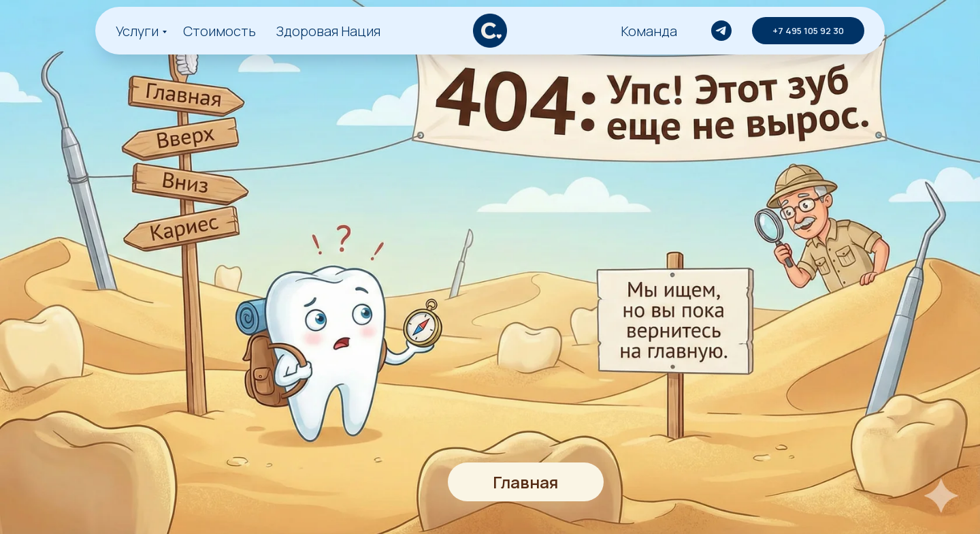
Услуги (137, 31)
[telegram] (721, 31)
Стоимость (219, 31)
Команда (649, 31)
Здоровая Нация (328, 31)
